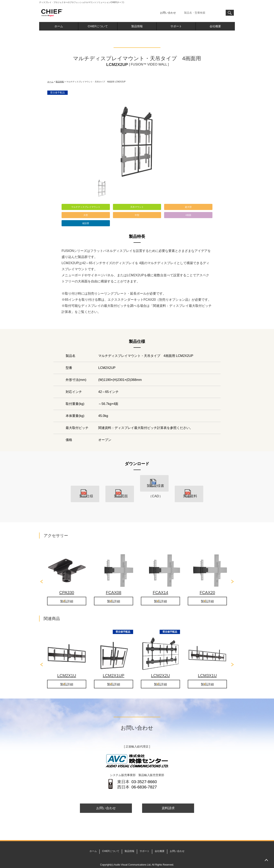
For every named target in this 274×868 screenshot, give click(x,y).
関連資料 (189, 490)
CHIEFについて (98, 26)
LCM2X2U (160, 666)
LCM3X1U (207, 666)
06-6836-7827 (144, 778)
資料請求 (168, 799)
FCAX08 (114, 582)
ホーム (59, 26)
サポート (176, 26)
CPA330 (67, 582)
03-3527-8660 (144, 772)
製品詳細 (67, 591)
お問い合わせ (168, 13)
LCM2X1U (67, 666)
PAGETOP (266, 860)
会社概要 (215, 26)
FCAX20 (207, 582)
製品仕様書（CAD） (154, 490)
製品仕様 (85, 490)
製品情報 (137, 26)
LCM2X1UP (114, 666)
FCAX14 (160, 582)
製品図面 (120, 490)
